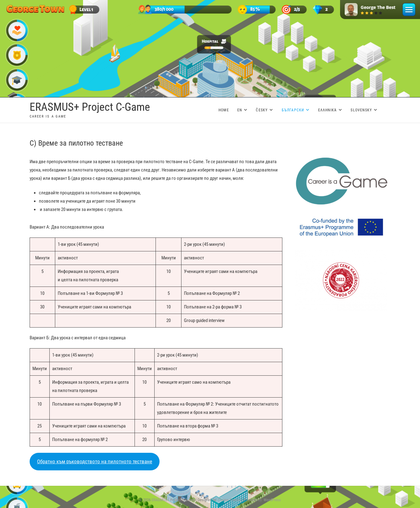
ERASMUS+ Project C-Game (90, 107)
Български (293, 110)
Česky (262, 110)
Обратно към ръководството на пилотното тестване (95, 461)
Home (224, 110)
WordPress (272, 500)
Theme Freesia (229, 500)
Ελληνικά (328, 110)
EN (240, 110)
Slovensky (361, 110)
